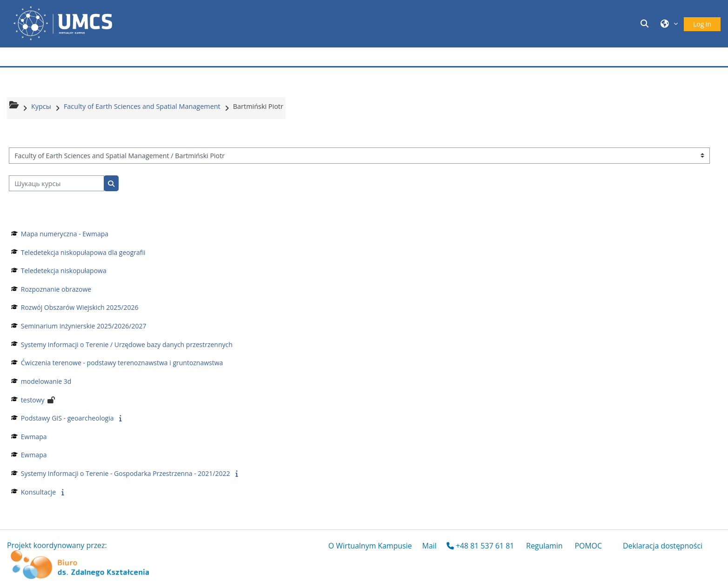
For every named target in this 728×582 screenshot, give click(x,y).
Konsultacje (38, 492)
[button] (646, 23)
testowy (33, 400)
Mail (429, 546)
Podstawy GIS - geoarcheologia (67, 418)
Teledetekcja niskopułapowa (64, 271)
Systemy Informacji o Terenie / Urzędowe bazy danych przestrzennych (127, 345)
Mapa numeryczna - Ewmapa (65, 234)
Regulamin (544, 546)
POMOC (588, 546)
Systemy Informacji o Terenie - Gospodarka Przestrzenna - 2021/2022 (126, 473)
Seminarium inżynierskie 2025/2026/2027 (84, 326)
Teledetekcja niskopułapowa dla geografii (83, 252)
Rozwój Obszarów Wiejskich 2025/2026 (80, 307)
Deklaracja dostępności (663, 546)
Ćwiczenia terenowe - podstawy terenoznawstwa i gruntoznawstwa (122, 363)
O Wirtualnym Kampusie (370, 546)
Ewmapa (34, 437)
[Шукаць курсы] (57, 184)
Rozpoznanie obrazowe (56, 289)
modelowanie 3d (46, 381)
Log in (702, 24)
